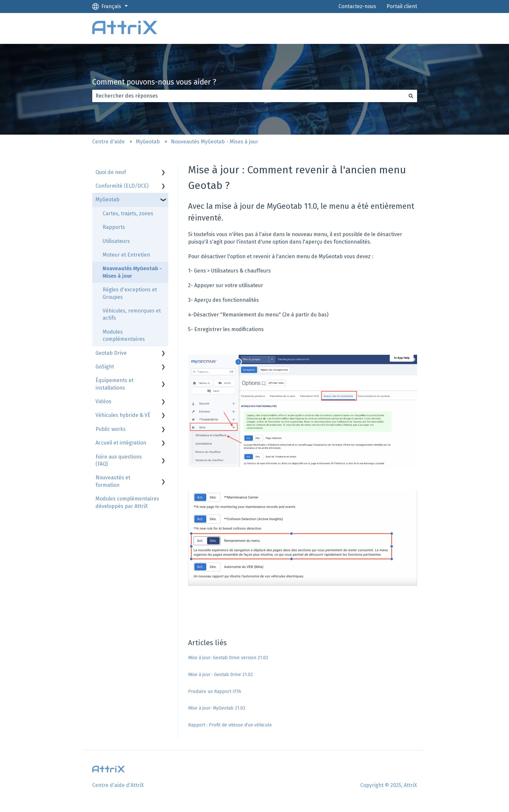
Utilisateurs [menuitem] (116, 241)
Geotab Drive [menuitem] (111, 353)
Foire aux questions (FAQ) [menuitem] (119, 460)
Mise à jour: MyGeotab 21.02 (217, 708)
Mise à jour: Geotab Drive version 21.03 (228, 658)
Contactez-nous (357, 6)
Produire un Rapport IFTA (215, 692)
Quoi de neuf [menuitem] (111, 172)
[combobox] (248, 96)
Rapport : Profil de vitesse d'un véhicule (230, 725)
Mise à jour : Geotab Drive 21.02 (220, 675)
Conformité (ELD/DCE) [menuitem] (122, 186)
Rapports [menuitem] (114, 227)
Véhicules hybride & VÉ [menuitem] (123, 415)
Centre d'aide (108, 142)
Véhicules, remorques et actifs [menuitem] (132, 314)
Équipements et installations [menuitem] (115, 384)
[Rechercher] (411, 96)
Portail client (402, 6)
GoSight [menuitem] (105, 367)
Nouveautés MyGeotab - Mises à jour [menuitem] (132, 272)
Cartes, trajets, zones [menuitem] (128, 213)
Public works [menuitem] (111, 429)
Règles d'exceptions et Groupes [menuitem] (130, 293)
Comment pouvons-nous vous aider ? (154, 82)
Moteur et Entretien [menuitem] (126, 255)
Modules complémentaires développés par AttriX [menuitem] (127, 502)
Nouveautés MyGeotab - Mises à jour (215, 142)
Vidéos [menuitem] (103, 401)
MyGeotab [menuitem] (108, 200)
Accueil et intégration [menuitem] (121, 443)
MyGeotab (148, 142)
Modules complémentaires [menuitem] (124, 335)
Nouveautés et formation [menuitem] (113, 481)
